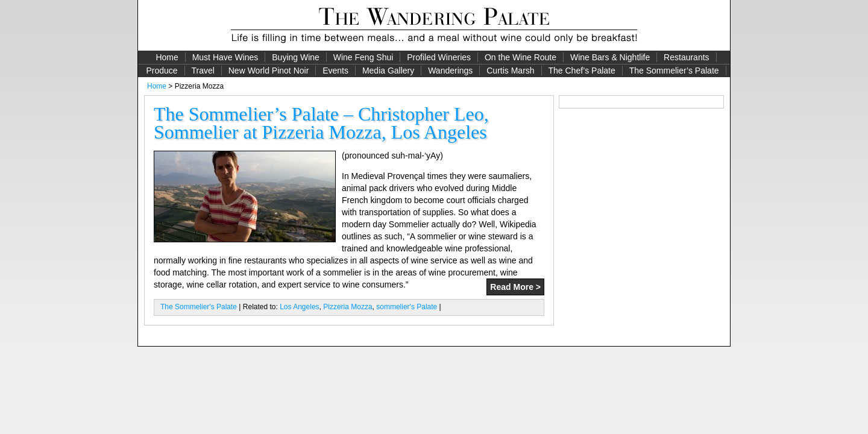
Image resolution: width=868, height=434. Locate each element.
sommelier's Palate (407, 307)
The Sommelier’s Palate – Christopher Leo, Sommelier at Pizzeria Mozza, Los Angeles (321, 123)
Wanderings (450, 71)
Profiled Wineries (439, 57)
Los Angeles (299, 307)
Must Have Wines (225, 57)
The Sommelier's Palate (199, 307)
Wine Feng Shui (363, 57)
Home (167, 57)
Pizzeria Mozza (348, 307)
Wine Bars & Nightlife (610, 57)
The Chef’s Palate (582, 71)
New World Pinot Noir (269, 71)
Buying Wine (296, 57)
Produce (162, 71)
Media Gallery (388, 71)
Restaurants (686, 57)
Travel (203, 71)
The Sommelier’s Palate (674, 71)
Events (335, 71)
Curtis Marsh (510, 71)
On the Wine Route (520, 57)
